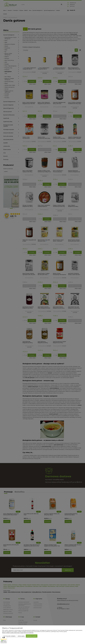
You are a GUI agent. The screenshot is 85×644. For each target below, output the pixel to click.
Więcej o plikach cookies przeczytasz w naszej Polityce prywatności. (18, 633)
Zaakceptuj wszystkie (32, 636)
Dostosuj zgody (21, 636)
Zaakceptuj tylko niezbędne (9, 636)
